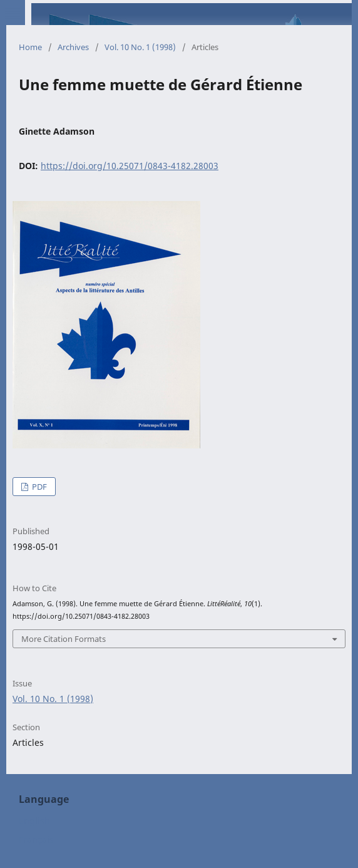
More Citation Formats (64, 639)
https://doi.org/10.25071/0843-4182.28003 (130, 166)
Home (30, 47)
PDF (38, 487)
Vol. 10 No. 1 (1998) (140, 47)
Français (36, 840)
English (34, 821)
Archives (73, 47)
